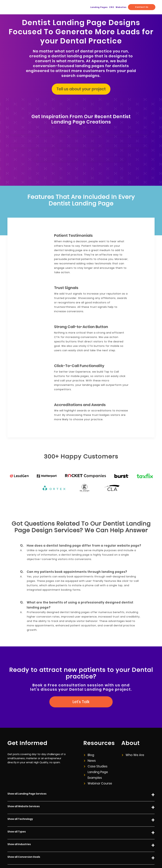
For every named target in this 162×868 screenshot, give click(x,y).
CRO (118, 7)
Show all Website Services (81, 785)
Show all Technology (81, 798)
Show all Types (81, 811)
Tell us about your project (81, 86)
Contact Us (143, 7)
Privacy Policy (95, 856)
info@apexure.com (118, 856)
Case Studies (95, 744)
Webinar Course (97, 761)
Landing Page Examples (95, 753)
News (90, 739)
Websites (125, 7)
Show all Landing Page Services (81, 773)
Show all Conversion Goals (81, 836)
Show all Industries (81, 823)
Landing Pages (107, 7)
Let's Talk (81, 680)
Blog (89, 733)
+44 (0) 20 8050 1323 (144, 856)
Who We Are (132, 733)
